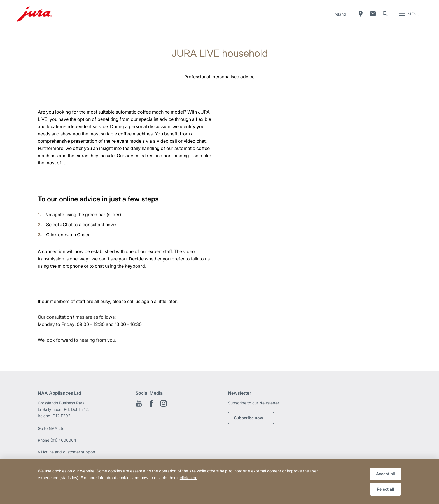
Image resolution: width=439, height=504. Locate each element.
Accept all (386, 474)
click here (189, 478)
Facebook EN (151, 403)
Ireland (340, 14)
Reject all (386, 489)
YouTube (139, 403)
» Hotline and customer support (67, 452)
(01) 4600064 (63, 440)
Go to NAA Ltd (51, 428)
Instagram (164, 403)
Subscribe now (249, 418)
